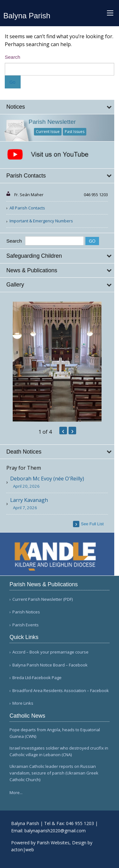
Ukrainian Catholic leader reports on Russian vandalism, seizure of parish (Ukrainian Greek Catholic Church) (54, 773)
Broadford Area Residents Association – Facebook (61, 691)
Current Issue (48, 132)
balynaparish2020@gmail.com (55, 831)
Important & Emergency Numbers (41, 221)
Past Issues (75, 132)
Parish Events (26, 625)
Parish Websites (53, 843)
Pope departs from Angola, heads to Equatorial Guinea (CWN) (55, 733)
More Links (23, 703)
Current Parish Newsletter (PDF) (43, 599)
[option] (57, 362)
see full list (92, 524)
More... (16, 793)
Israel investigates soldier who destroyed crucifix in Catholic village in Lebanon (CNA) (59, 751)
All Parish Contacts (27, 208)
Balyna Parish (27, 16)
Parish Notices (26, 612)
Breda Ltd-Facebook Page (37, 678)
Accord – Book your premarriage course (50, 652)
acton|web (23, 850)
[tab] (57, 107)
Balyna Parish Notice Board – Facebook (50, 665)
